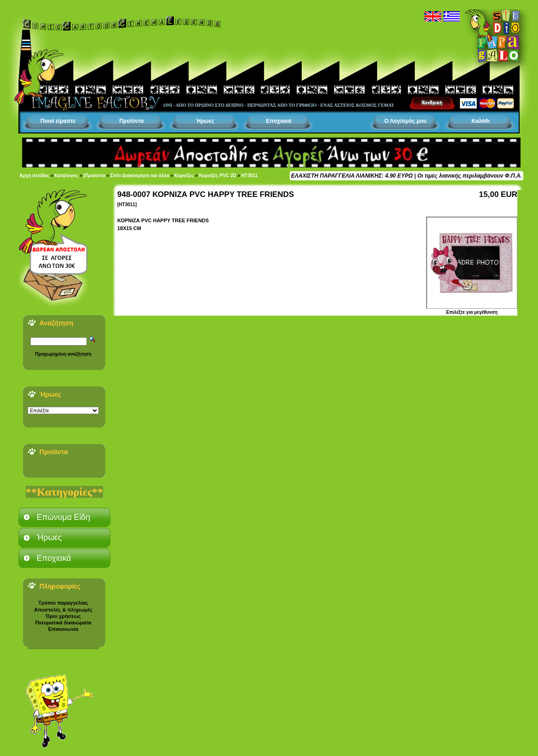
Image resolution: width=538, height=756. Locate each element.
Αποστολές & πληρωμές (63, 610)
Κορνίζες (184, 176)
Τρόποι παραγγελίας (63, 603)
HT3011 (250, 176)
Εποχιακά (278, 121)
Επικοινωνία (63, 629)
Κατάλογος (67, 176)
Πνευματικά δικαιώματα (63, 623)
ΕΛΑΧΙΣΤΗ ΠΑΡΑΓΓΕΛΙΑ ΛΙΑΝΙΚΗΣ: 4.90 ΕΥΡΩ (352, 176)
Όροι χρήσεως (63, 616)
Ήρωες (205, 121)
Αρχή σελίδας (34, 176)
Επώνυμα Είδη (63, 517)
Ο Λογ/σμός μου (406, 121)
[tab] (64, 517)
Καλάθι (481, 121)
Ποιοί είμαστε (58, 121)
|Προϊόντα (94, 176)
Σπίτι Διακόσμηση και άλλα (140, 176)
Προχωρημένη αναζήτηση (63, 354)
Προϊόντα (131, 121)
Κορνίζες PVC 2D (218, 176)
